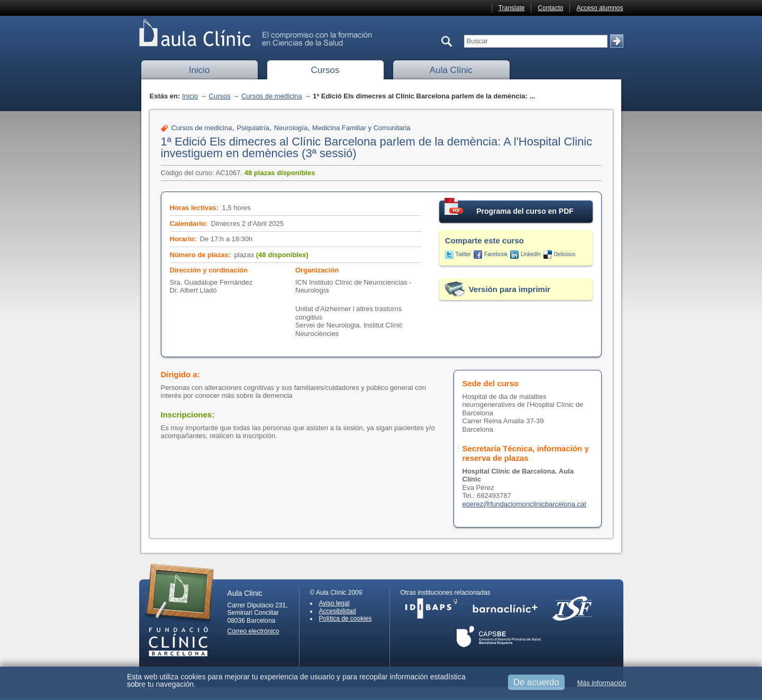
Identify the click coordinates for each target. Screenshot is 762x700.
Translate (512, 8)
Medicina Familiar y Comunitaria (361, 128)
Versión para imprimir (510, 289)
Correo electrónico (253, 631)
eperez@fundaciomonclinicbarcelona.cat (524, 504)
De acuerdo (536, 682)
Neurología (291, 128)
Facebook (496, 254)
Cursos (325, 70)
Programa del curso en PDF (509, 208)
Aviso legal (334, 603)
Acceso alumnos (600, 8)
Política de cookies (346, 619)
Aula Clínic (451, 70)
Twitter (463, 254)
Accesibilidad (338, 611)
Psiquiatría (253, 128)
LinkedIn (531, 254)
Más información (602, 683)
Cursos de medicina (272, 96)
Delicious (565, 254)
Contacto (550, 8)
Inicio (199, 70)
